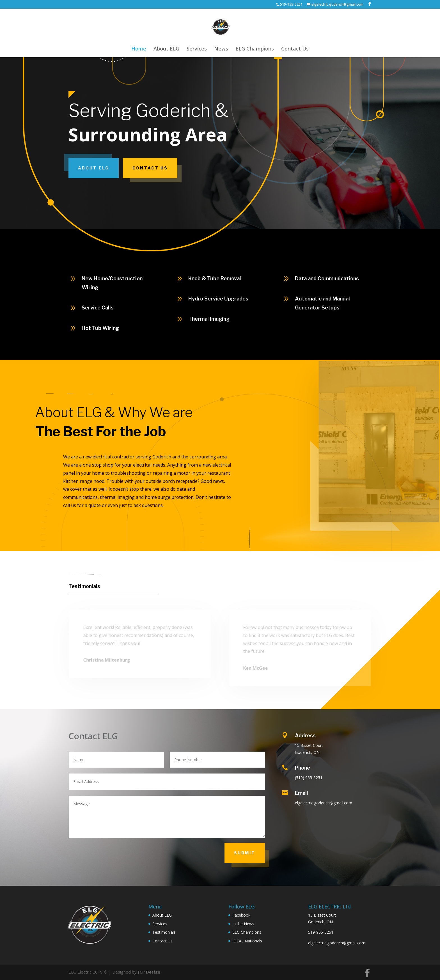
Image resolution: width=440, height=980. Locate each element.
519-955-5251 (321, 932)
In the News (243, 924)
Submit (245, 853)
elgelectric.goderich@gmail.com (337, 943)
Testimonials (84, 586)
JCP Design (149, 972)
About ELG (166, 49)
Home (139, 49)
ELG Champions (255, 49)
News (221, 49)
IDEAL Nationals (247, 941)
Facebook (241, 915)
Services (197, 49)
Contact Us (295, 49)
